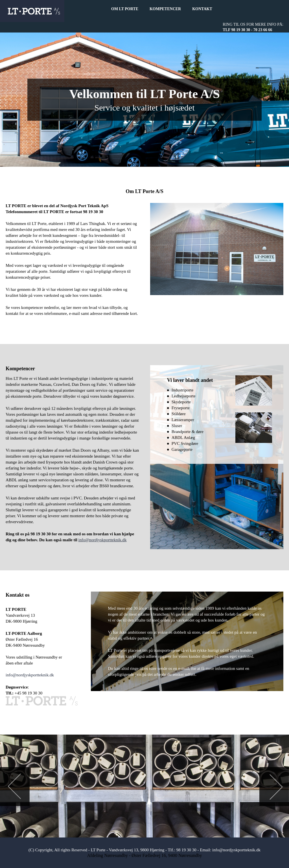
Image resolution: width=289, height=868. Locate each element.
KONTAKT (202, 9)
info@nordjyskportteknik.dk (103, 540)
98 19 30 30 (186, 850)
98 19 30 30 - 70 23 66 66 (252, 30)
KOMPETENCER (165, 9)
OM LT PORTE (125, 9)
